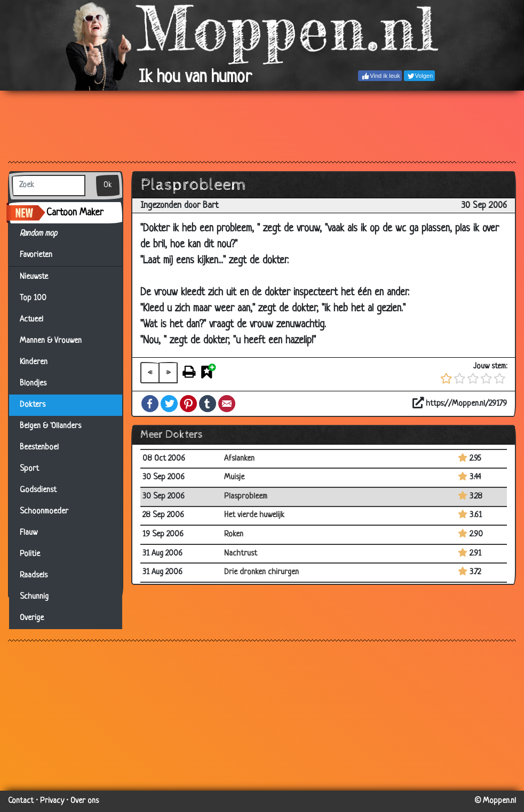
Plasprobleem (246, 497)
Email (227, 404)
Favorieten (42, 255)
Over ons (85, 801)
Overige (32, 618)
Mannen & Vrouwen (51, 341)
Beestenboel (39, 448)
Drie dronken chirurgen (261, 572)
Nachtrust (241, 554)
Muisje (234, 477)
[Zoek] (49, 186)
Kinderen (34, 362)
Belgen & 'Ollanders (50, 426)
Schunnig (34, 597)
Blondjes (33, 384)
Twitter (169, 404)
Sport (29, 469)
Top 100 (33, 298)
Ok (108, 185)
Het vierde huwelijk (254, 515)
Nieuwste (34, 277)
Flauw (29, 533)
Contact (21, 801)
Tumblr (208, 404)
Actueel (31, 320)
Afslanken (239, 459)
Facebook (150, 404)
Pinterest (188, 404)
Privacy (52, 801)
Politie (30, 554)
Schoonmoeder (44, 512)
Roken (234, 534)
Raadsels (34, 576)
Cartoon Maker (75, 213)
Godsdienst (38, 490)
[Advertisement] (262, 125)
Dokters (33, 405)
